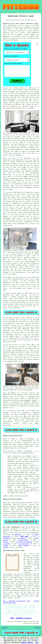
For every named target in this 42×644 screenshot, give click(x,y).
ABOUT (26, 13)
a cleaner (7, 544)
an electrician (24, 544)
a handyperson (23, 540)
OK (37, 642)
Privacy (38, 628)
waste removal (23, 546)
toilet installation (19, 589)
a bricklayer (22, 538)
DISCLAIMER (37, 13)
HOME (17, 13)
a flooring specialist (24, 542)
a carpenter (17, 535)
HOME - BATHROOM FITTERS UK (21, 618)
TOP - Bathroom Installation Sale (17, 601)
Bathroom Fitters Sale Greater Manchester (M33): (21, 24)
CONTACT (31, 13)
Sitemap (4, 628)
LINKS (21, 13)
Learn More (27, 642)
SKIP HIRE (24, 536)
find (9, 503)
